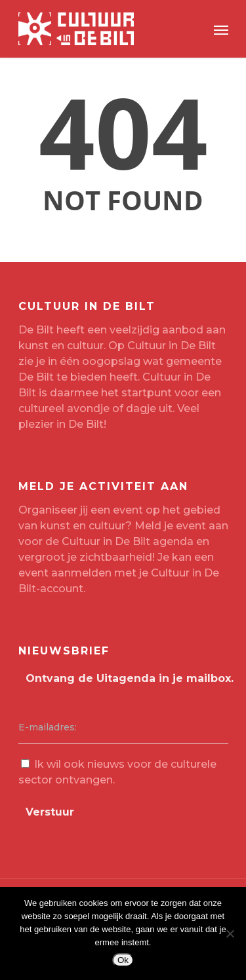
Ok (123, 960)
